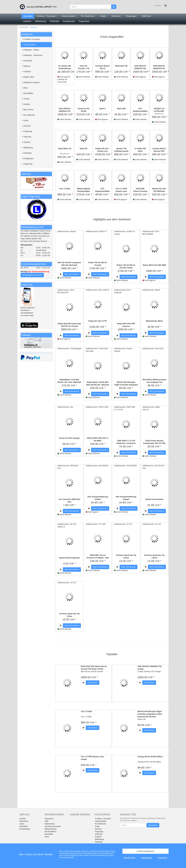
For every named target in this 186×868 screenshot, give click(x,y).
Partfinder (55, 21)
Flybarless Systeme (31, 82)
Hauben (26, 104)
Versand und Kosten (53, 826)
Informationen (93, 683)
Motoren (26, 66)
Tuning (26, 99)
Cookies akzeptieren (146, 851)
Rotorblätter (28, 93)
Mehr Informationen (72, 274)
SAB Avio (147, 16)
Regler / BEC (28, 77)
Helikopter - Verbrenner (33, 55)
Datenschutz (50, 824)
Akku (25, 88)
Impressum (49, 819)
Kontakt (22, 819)
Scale (104, 16)
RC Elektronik (89, 16)
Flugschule (84, 21)
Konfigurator (69, 21)
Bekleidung (41, 21)
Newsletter (49, 834)
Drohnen (117, 16)
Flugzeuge (132, 16)
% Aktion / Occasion (47, 16)
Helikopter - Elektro (31, 50)
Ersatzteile (27, 61)
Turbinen (27, 72)
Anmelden (158, 6)
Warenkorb (24, 821)
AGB (47, 821)
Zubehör (27, 21)
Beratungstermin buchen (32, 275)
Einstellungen (25, 829)
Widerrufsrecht (50, 829)
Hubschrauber (69, 16)
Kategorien (27, 34)
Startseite (28, 16)
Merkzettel (24, 826)
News (47, 837)
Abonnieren (153, 825)
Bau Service (28, 110)
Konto (22, 824)
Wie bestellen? (51, 832)
